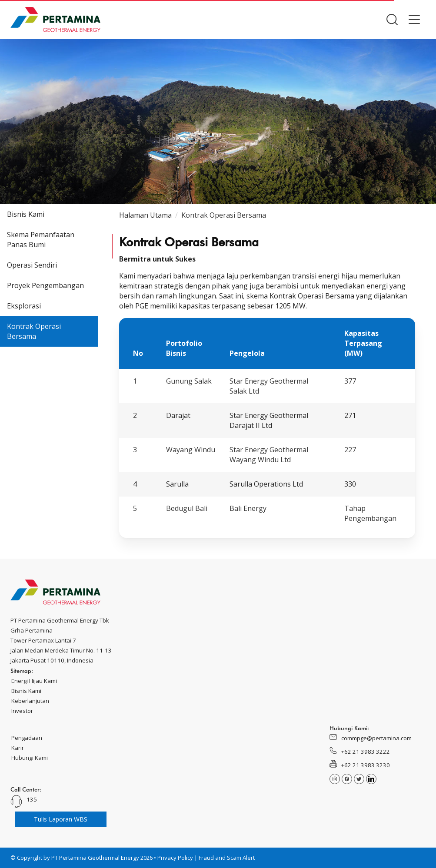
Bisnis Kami (26, 214)
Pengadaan (27, 738)
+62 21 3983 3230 (366, 765)
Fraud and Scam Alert (227, 858)
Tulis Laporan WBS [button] (61, 819)
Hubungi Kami (30, 758)
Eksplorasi (24, 306)
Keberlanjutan (30, 701)
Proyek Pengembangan (45, 285)
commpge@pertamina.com (376, 738)
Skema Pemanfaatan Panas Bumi (41, 240)
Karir (18, 748)
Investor (22, 711)
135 (32, 799)
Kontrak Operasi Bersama (34, 331)
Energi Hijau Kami (34, 681)
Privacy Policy (175, 858)
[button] (392, 20)
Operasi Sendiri (32, 265)
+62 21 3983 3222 (366, 752)
